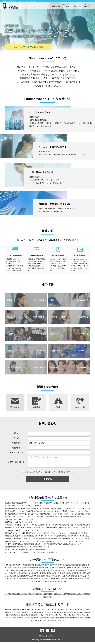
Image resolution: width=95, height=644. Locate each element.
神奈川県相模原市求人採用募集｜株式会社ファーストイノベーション (24, 1)
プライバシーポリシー (48, 638)
